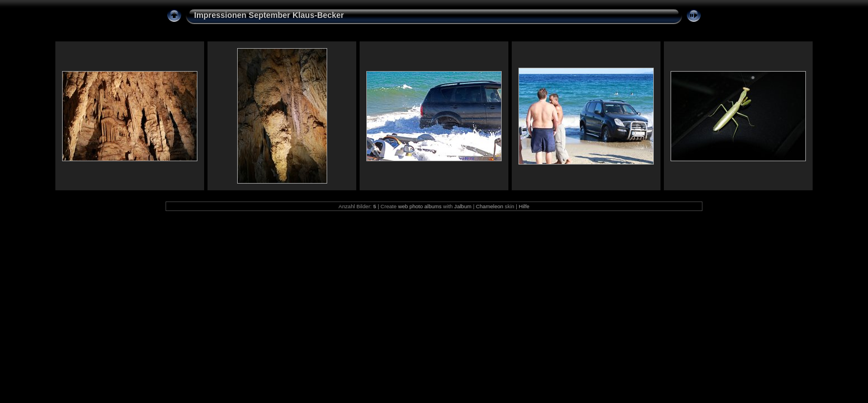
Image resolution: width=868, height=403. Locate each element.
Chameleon (490, 206)
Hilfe (524, 206)
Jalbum (463, 206)
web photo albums (420, 206)
